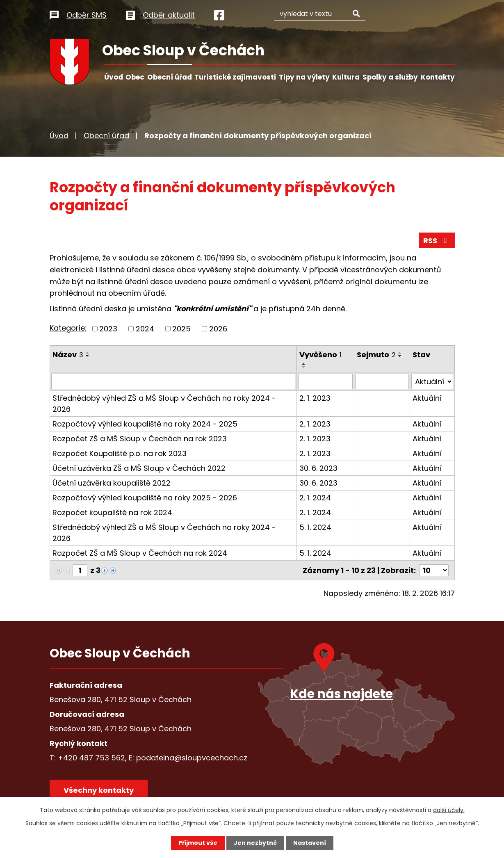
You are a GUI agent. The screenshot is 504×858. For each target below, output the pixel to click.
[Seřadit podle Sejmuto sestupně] (400, 356)
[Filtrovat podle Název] (173, 381)
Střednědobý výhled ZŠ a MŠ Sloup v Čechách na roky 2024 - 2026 (164, 404)
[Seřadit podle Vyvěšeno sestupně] (304, 367)
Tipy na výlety (304, 77)
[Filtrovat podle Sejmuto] (382, 381)
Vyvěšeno (320, 355)
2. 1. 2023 (315, 398)
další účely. (449, 810)
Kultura (346, 77)
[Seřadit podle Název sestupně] (88, 356)
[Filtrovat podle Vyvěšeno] (325, 381)
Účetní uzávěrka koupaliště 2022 (112, 483)
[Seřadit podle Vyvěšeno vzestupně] (304, 364)
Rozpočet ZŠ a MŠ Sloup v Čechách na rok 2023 (140, 439)
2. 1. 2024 (315, 498)
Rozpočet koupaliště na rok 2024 (112, 512)
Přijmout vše (198, 843)
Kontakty (438, 77)
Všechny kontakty (99, 790)
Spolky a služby (390, 77)
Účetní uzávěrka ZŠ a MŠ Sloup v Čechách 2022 (139, 468)
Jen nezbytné (255, 843)
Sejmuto (376, 355)
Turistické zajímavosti (235, 77)
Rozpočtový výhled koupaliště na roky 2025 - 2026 (145, 498)
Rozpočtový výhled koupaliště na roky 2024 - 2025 (145, 424)
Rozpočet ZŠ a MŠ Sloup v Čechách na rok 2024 (140, 553)
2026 (218, 329)
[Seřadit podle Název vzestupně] (88, 353)
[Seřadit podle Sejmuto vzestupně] (400, 353)
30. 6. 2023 (318, 468)
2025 (181, 329)
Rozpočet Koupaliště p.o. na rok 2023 (120, 453)
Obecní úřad (170, 77)
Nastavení (310, 843)
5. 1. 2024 (315, 527)
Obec (135, 77)
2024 (145, 329)
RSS (437, 241)
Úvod (114, 77)
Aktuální (427, 398)
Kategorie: (68, 328)
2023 (108, 329)
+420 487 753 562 (91, 758)
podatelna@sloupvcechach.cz (192, 758)
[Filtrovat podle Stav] (432, 381)
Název (68, 355)
